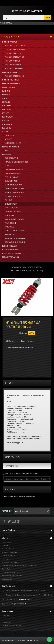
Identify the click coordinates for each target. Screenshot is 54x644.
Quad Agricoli (7, 128)
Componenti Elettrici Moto (14, 169)
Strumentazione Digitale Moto (15, 238)
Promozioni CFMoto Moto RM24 (15, 57)
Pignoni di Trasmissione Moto (14, 192)
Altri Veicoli (6, 132)
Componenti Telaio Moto (13, 173)
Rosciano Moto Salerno (10, 246)
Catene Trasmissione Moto (13, 185)
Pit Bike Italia (9, 135)
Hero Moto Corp (7, 117)
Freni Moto (8, 200)
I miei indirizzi (7, 622)
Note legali (5, 559)
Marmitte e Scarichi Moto (13, 211)
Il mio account (7, 611)
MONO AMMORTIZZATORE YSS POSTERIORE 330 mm (27, 271)
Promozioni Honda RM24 (13, 65)
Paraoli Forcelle (10, 223)
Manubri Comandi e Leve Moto (14, 219)
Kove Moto (6, 113)
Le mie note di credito (9, 619)
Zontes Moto (6, 102)
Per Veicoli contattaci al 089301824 (20, 348)
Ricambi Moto (7, 154)
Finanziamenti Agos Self (10, 572)
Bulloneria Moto (10, 234)
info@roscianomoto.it (18, 604)
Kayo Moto (8, 139)
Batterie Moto (9, 215)
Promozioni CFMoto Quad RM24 (15, 76)
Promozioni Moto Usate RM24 (11, 83)
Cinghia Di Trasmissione (13, 196)
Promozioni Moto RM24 (10, 42)
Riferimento (23, 333)
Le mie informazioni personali (12, 626)
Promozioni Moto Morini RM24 (15, 49)
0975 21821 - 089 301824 (23, 599)
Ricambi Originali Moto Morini (15, 242)
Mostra (31, 333)
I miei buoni (6, 629)
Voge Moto (6, 98)
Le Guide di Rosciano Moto (10, 250)
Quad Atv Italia (7, 124)
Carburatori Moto (11, 181)
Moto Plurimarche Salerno (11, 147)
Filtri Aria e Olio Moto (12, 177)
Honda (7, 150)
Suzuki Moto (6, 91)
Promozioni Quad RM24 (9, 72)
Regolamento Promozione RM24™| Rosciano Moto (20, 566)
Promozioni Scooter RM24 (10, 80)
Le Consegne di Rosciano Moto (12, 253)
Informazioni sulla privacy (11, 562)
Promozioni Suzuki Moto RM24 (15, 45)
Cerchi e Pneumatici (11, 208)
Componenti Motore (11, 158)
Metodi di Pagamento (9, 552)
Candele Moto (9, 166)
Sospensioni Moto (11, 204)
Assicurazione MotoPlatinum (12, 576)
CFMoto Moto (6, 106)
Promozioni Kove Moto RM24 (14, 68)
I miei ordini (6, 616)
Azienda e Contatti (8, 549)
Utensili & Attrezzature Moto (14, 231)
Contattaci (5, 546)
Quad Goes (6, 120)
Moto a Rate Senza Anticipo (11, 257)
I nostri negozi (7, 542)
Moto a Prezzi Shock (9, 87)
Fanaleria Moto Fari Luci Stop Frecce (17, 162)
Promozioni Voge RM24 (12, 61)
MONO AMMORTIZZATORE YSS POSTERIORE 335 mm (27, 267)
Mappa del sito (7, 579)
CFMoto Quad (6, 109)
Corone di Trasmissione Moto (14, 189)
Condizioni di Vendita (9, 556)
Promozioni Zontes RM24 (13, 53)
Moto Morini (6, 95)
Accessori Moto (10, 227)
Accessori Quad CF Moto (13, 143)
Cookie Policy (7, 569)
